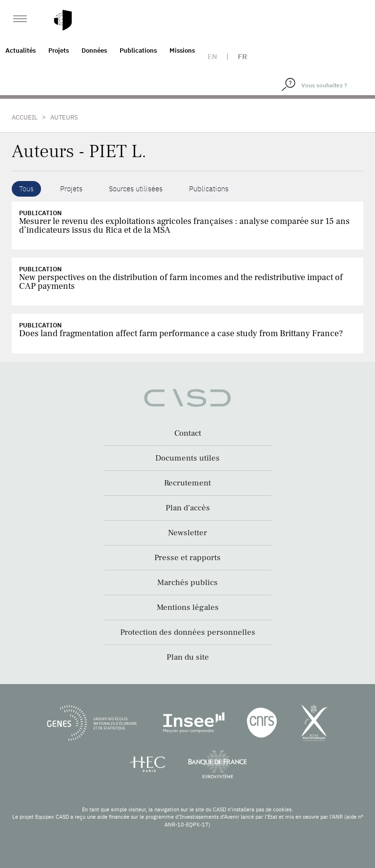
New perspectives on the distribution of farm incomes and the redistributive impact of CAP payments (181, 282)
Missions (182, 50)
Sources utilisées (136, 189)
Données (94, 50)
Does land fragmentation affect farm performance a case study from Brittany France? (181, 333)
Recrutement (187, 483)
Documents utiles (187, 458)
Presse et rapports (187, 558)
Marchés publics (187, 583)
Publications (138, 50)
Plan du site (188, 657)
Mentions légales (188, 607)
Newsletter (187, 533)
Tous (26, 189)
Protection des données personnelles (188, 632)
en (212, 56)
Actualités (21, 50)
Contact (188, 433)
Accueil (25, 117)
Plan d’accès (188, 508)
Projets (59, 50)
